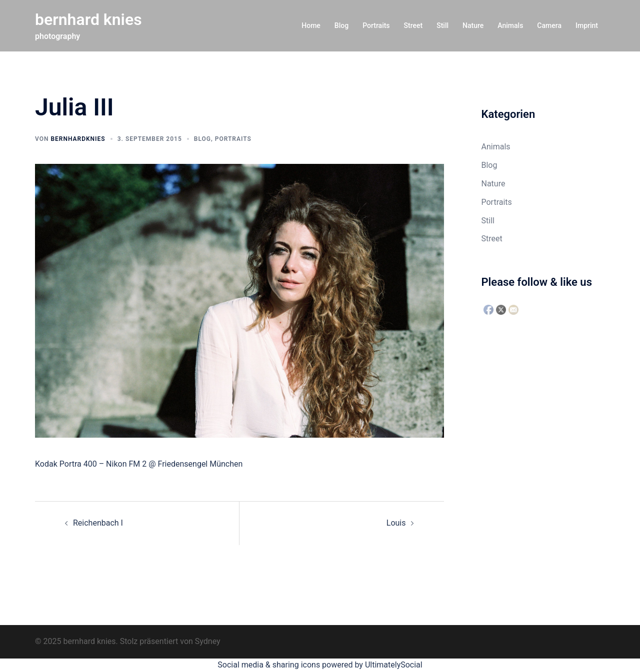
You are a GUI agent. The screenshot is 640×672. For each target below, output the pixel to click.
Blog (341, 25)
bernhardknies (78, 139)
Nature (473, 25)
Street (413, 25)
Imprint (587, 25)
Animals (510, 25)
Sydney (208, 641)
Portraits (376, 25)
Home (311, 25)
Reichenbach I (98, 523)
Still (442, 25)
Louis (396, 523)
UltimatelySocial (394, 665)
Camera (549, 25)
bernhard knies (88, 19)
